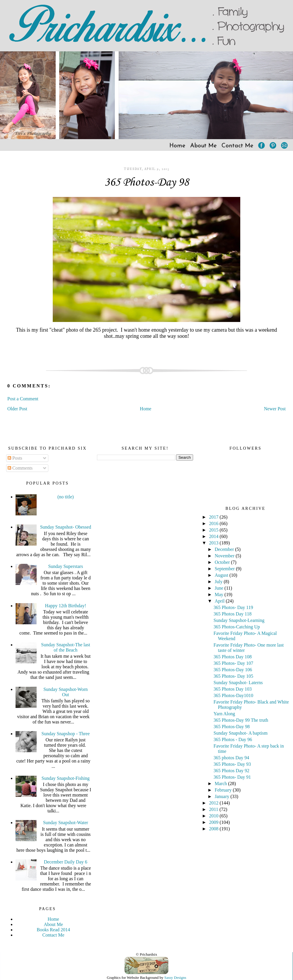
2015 (214, 530)
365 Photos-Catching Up (237, 627)
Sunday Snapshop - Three (66, 734)
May (220, 594)
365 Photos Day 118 (233, 614)
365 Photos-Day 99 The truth (241, 720)
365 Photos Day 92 (231, 771)
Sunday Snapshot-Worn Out (65, 692)
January (223, 796)
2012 (214, 803)
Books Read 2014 (53, 930)
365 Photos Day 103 (233, 689)
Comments (20, 468)
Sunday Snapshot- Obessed (66, 527)
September (225, 569)
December (225, 549)
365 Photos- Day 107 (234, 663)
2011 (214, 809)
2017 (214, 517)
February (224, 790)
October (223, 562)
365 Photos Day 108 (233, 657)
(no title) (66, 497)
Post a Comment (23, 399)
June (220, 588)
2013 (214, 543)
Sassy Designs (175, 978)
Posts (15, 458)
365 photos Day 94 (231, 758)
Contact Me (237, 146)
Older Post (17, 409)
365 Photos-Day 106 (233, 670)
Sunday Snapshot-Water (66, 823)
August (222, 575)
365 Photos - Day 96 (233, 739)
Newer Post (275, 409)
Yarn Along (224, 714)
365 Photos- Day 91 (232, 777)
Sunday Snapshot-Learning (239, 620)
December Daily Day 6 (66, 862)
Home (177, 146)
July (219, 582)
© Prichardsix (146, 954)
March (222, 784)
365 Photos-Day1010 (234, 695)
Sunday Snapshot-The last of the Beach (65, 647)
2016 (214, 523)
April (220, 601)
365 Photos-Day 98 (146, 183)
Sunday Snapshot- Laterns (238, 683)
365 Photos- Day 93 (232, 764)
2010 (214, 816)
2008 (214, 829)
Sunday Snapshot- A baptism (241, 733)
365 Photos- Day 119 (233, 607)
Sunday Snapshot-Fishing (66, 778)
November (225, 556)
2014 (214, 536)
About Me (203, 146)
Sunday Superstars (65, 566)
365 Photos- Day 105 (234, 676)
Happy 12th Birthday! (66, 606)
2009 (214, 822)
